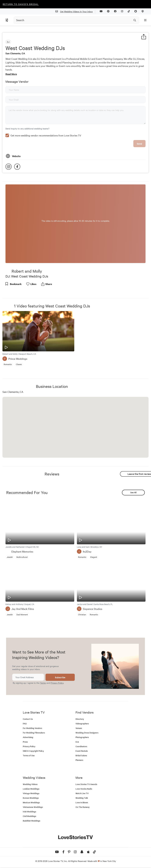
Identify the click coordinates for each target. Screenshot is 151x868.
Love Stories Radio (84, 789)
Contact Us (28, 719)
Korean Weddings (31, 798)
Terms (43, 683)
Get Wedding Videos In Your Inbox (75, 11)
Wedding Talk (82, 798)
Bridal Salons (81, 755)
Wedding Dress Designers (87, 733)
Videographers (82, 723)
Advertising (28, 737)
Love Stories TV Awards (86, 784)
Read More (11, 74)
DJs (77, 742)
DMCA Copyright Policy (33, 751)
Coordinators (81, 746)
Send (139, 144)
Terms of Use (29, 755)
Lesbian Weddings (31, 789)
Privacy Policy (57, 683)
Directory (80, 719)
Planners (79, 760)
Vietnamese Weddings (33, 807)
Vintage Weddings (31, 793)
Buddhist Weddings (32, 821)
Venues (79, 728)
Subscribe (60, 677)
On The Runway (83, 807)
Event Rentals (82, 751)
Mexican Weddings (31, 802)
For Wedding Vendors (32, 728)
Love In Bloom (82, 802)
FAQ (25, 723)
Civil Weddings (29, 816)
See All (133, 492)
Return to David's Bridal (21, 4)
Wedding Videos (30, 784)
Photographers (82, 737)
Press (25, 742)
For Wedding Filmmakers (34, 733)
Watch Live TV (82, 793)
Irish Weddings (29, 812)
